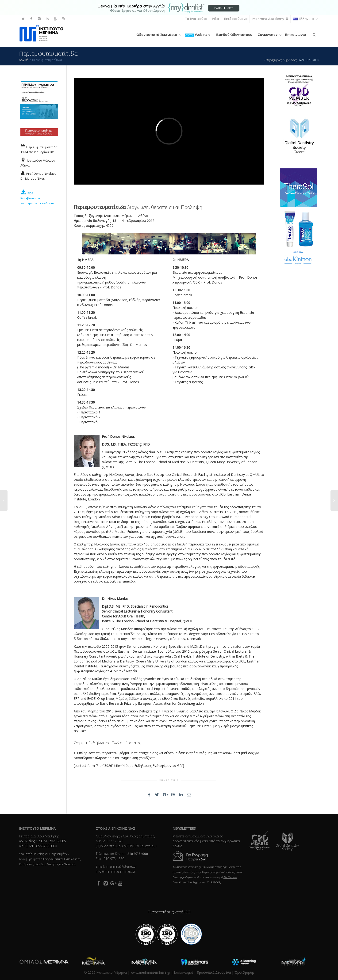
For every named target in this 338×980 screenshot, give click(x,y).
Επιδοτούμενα (236, 19)
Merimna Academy (270, 19)
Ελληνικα (304, 19)
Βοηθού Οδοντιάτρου (234, 35)
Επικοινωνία (296, 35)
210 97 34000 (309, 60)
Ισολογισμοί (183, 972)
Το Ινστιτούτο (196, 19)
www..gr (150, 972)
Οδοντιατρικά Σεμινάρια (157, 35)
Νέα (215, 19)
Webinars (198, 35)
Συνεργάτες (268, 35)
